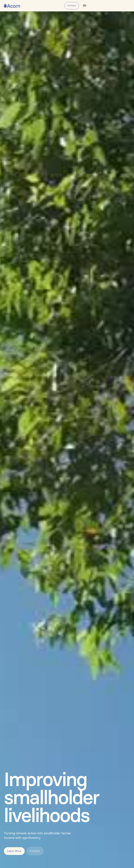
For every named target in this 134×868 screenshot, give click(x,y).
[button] (85, 6)
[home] (12, 6)
